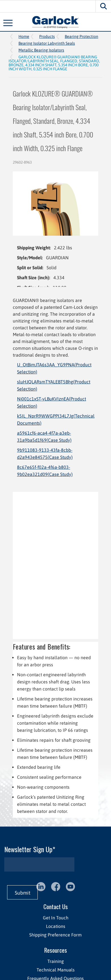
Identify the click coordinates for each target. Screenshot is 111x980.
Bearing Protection (81, 36)
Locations (56, 926)
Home (24, 36)
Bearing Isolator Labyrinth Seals (47, 43)
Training (56, 961)
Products (47, 36)
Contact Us (56, 906)
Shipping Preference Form (55, 935)
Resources (56, 950)
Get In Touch (56, 918)
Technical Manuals (56, 970)
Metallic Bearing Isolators (41, 50)
